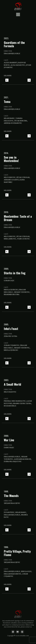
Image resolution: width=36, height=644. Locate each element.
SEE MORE (8, 76)
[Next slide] (29, 80)
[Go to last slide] (7, 80)
